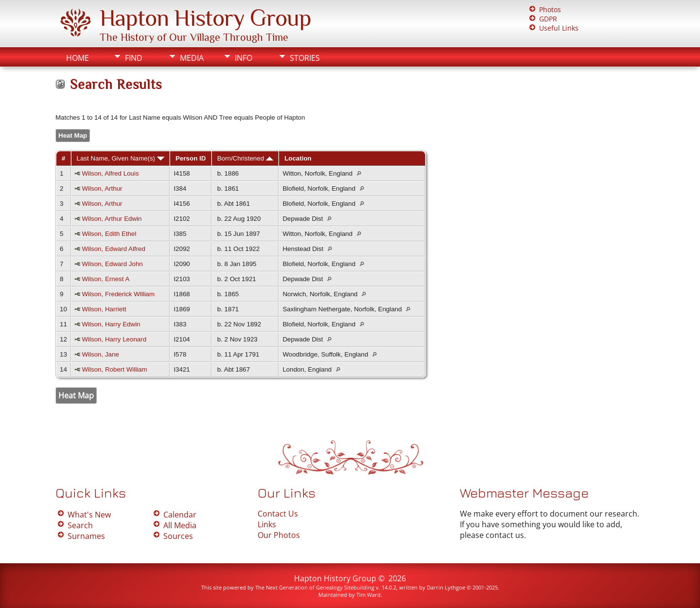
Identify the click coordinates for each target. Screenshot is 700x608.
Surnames (86, 536)
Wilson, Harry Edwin (111, 324)
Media (192, 58)
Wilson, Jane (101, 354)
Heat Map (73, 135)
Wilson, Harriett (104, 309)
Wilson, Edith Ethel (109, 234)
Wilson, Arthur (102, 188)
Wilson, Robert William (115, 369)
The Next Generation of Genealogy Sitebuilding (315, 587)
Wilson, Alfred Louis (111, 173)
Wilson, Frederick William (119, 294)
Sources (178, 536)
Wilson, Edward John (113, 264)
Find (134, 58)
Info (244, 58)
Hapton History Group (205, 18)
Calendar (180, 515)
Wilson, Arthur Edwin (112, 219)
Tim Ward (368, 595)
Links (267, 524)
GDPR (548, 19)
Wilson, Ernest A (106, 279)
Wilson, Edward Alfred (114, 249)
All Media (180, 525)
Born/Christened (245, 158)
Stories (305, 58)
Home (78, 58)
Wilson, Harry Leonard (114, 339)
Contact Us (278, 514)
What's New (89, 515)
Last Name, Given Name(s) (121, 158)
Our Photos (279, 535)
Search (80, 525)
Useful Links (559, 28)
